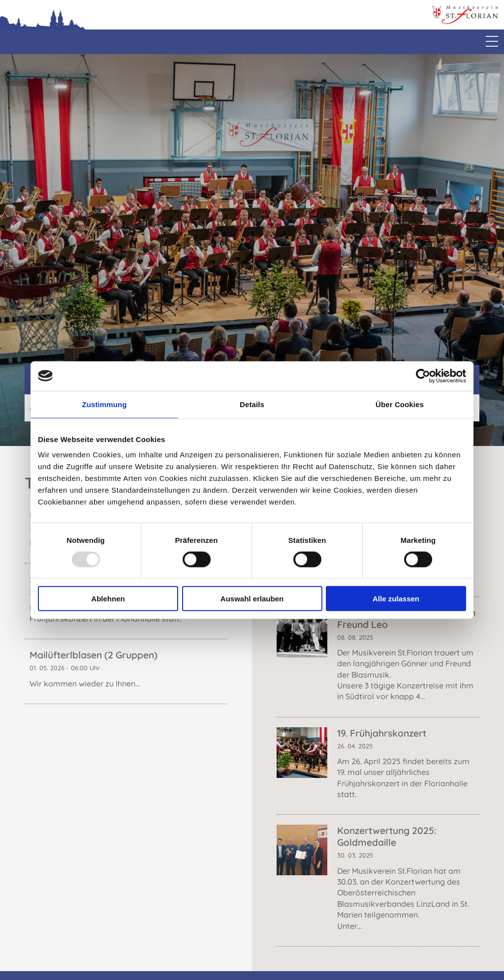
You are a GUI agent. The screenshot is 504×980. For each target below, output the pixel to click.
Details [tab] (252, 404)
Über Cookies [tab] (400, 404)
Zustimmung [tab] (105, 404)
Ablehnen (108, 599)
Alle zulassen (396, 599)
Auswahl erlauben (252, 599)
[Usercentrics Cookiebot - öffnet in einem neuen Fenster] (423, 376)
